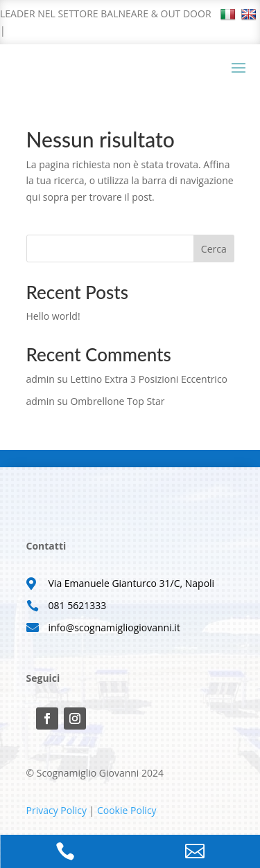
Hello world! (53, 316)
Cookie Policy (127, 810)
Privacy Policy (57, 810)
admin (41, 379)
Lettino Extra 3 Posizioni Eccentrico (149, 379)
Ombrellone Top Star (117, 401)
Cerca (214, 249)
